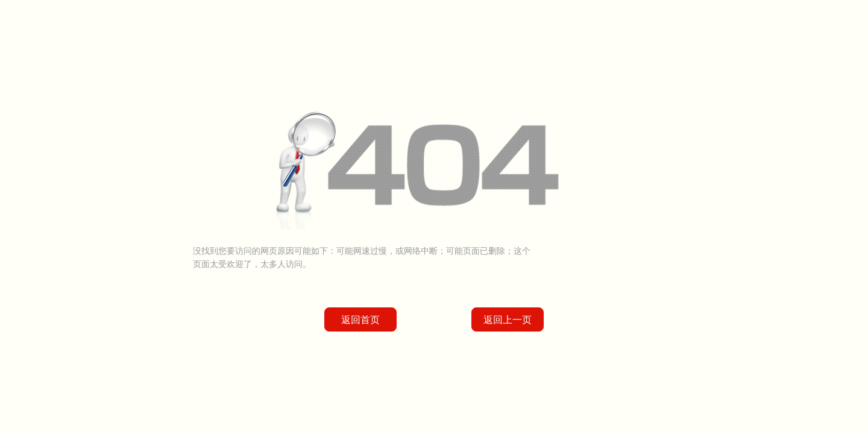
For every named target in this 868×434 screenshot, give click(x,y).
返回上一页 (508, 320)
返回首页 (360, 320)
